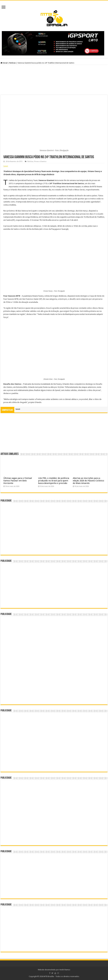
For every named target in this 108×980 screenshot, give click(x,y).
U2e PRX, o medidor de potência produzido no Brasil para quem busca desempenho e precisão (54, 481)
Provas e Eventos (40, 162)
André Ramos (65, 970)
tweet (6, 166)
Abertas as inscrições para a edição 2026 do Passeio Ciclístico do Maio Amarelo (88, 481)
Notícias (13, 63)
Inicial (4, 63)
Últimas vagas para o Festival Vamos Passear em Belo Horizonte (18, 481)
